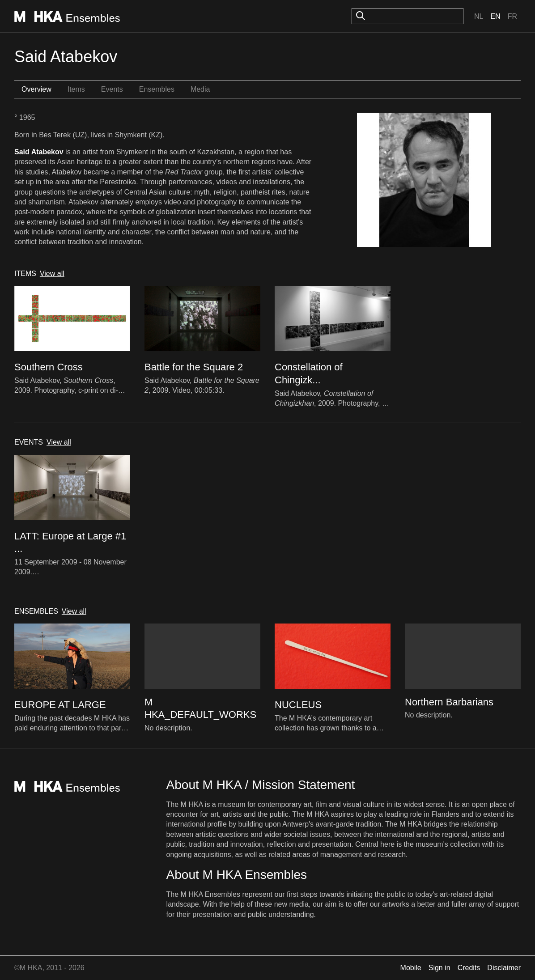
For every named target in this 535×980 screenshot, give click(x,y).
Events (112, 89)
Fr (512, 16)
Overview (36, 89)
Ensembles (157, 89)
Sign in (439, 968)
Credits (469, 968)
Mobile (411, 968)
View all (52, 274)
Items (76, 89)
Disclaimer (504, 968)
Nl (479, 16)
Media (200, 89)
